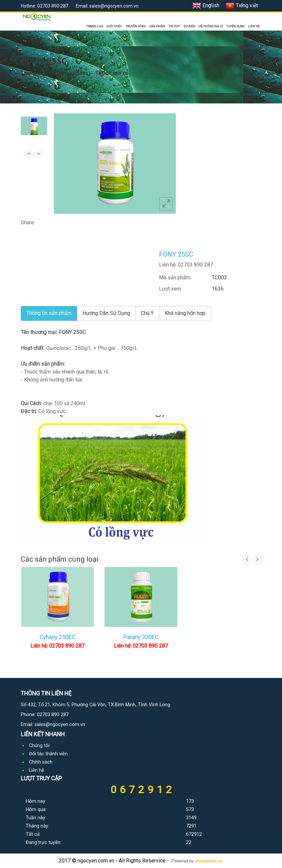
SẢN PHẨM (157, 26)
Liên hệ (37, 770)
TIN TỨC (174, 26)
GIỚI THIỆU (114, 26)
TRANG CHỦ (95, 26)
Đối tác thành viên (48, 754)
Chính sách (41, 762)
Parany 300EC (141, 637)
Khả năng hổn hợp (185, 313)
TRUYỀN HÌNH (136, 26)
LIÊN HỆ (254, 26)
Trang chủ (34, 73)
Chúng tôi (39, 746)
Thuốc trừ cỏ (112, 73)
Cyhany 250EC (57, 637)
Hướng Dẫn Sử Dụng (106, 313)
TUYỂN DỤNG (235, 26)
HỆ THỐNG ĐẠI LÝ (211, 26)
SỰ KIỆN (189, 26)
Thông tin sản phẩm (49, 313)
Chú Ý (147, 313)
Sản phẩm (74, 73)
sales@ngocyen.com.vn (60, 725)
